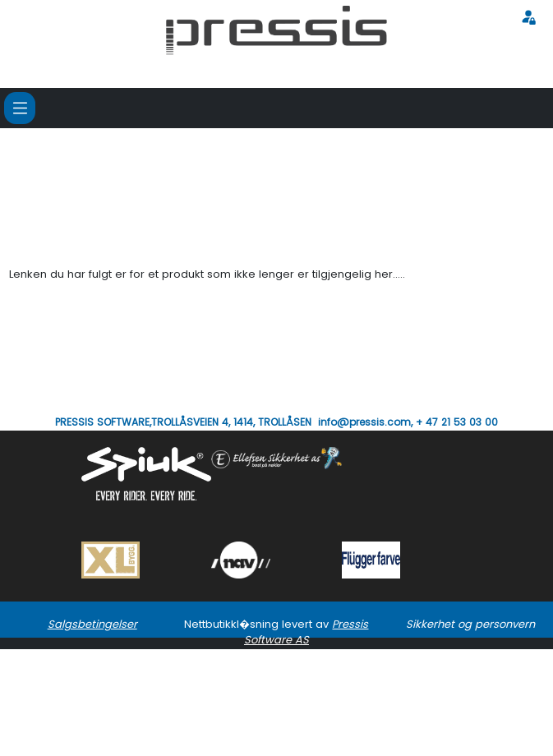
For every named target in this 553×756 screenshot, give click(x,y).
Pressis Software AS (306, 632)
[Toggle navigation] (20, 108)
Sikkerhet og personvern (470, 624)
